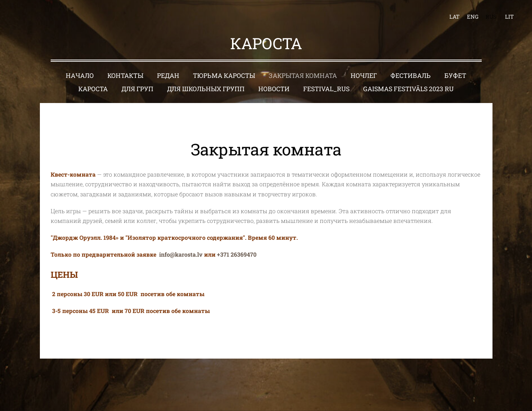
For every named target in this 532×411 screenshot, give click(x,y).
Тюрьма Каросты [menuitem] (224, 76)
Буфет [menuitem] (455, 76)
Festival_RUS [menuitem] (326, 89)
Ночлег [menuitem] (364, 76)
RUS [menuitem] (491, 17)
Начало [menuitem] (80, 76)
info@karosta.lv (181, 254)
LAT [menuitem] (454, 17)
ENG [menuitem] (473, 17)
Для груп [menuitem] (137, 89)
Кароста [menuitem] (93, 89)
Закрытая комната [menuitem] (303, 76)
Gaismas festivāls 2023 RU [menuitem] (408, 89)
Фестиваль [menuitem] (411, 76)
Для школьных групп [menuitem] (206, 89)
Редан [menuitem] (168, 76)
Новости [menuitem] (274, 89)
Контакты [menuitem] (125, 76)
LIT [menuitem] (509, 17)
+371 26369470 (237, 254)
